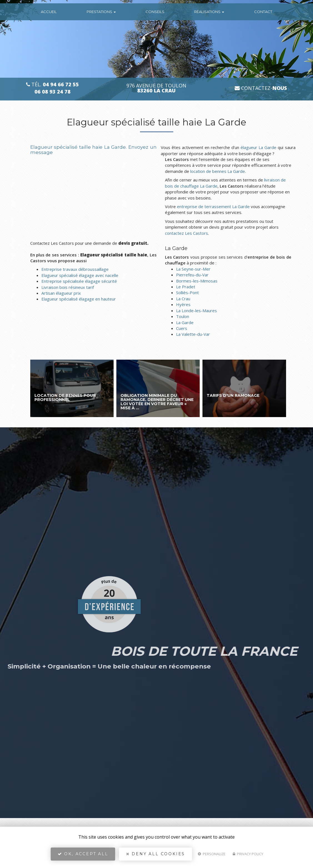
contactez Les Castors (186, 233)
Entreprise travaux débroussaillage (75, 269)
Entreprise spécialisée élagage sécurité (79, 281)
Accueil (49, 12)
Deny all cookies (156, 856)
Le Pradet (186, 287)
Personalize (212, 856)
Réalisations (209, 12)
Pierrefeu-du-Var (192, 275)
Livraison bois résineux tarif (68, 287)
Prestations (101, 12)
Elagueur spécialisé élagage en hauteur (79, 299)
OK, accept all (83, 856)
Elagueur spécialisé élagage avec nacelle (80, 275)
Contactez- (261, 88)
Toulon (183, 316)
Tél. (52, 84)
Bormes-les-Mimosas (197, 281)
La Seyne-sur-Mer (193, 269)
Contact (263, 12)
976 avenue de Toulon (156, 88)
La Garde (185, 322)
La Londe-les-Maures (196, 311)
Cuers (182, 328)
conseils (155, 12)
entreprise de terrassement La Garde (213, 206)
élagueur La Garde (258, 147)
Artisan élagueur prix (61, 293)
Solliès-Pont (187, 292)
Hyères (183, 304)
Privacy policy (248, 856)
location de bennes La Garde (218, 171)
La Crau (183, 299)
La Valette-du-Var (193, 334)
